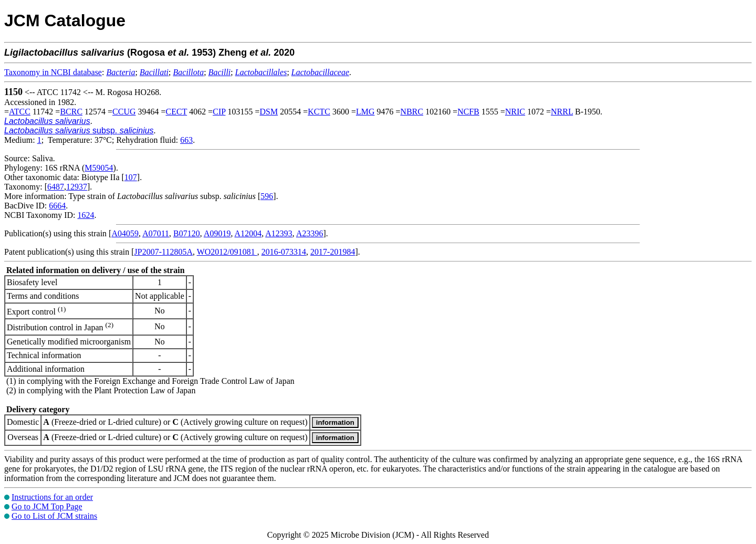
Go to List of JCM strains (54, 516)
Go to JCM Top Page (47, 506)
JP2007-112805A (164, 252)
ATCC (20, 112)
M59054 (99, 168)
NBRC (412, 112)
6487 (56, 187)
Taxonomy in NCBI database (53, 72)
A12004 (248, 233)
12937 (77, 187)
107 (131, 177)
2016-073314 (284, 252)
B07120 (187, 233)
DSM (269, 112)
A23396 (310, 233)
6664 (57, 206)
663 (186, 140)
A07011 (156, 233)
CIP (219, 112)
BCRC (71, 112)
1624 (86, 215)
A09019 (217, 233)
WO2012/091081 (227, 252)
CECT (177, 112)
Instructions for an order (52, 497)
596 (267, 196)
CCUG (124, 112)
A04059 (125, 233)
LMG (365, 112)
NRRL (562, 112)
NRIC (515, 112)
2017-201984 (333, 252)
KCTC (319, 112)
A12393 (279, 233)
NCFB (468, 112)
